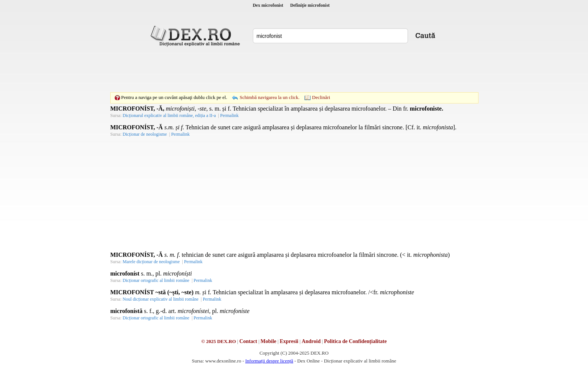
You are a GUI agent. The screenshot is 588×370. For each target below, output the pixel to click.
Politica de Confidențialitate (355, 341)
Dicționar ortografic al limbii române (156, 280)
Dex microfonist (268, 5)
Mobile (268, 341)
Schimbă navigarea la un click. (270, 97)
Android (311, 341)
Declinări (321, 97)
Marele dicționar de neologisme (151, 262)
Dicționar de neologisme (145, 134)
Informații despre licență (269, 361)
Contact (248, 341)
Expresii (289, 341)
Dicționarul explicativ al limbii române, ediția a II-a (169, 115)
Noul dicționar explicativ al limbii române (160, 299)
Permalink (229, 115)
